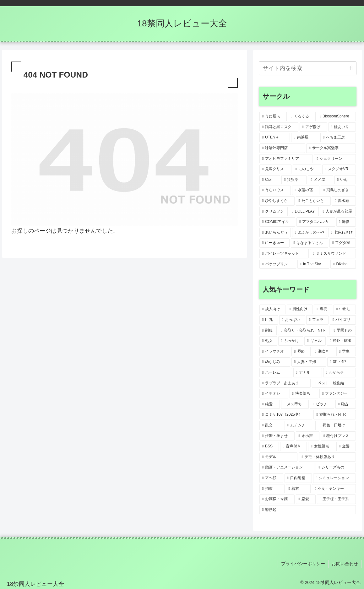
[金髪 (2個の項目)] (346, 446)
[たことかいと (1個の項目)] (313, 201)
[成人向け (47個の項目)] (272, 309)
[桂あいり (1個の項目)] (342, 127)
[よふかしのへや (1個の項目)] (310, 233)
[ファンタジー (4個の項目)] (338, 394)
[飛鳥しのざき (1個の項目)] (338, 190)
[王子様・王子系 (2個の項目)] (336, 499)
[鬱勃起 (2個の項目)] (308, 510)
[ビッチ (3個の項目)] (322, 404)
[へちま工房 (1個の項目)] (338, 138)
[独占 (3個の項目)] (346, 404)
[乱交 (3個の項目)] (271, 425)
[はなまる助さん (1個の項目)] (310, 243)
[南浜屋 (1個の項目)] (305, 138)
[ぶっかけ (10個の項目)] (291, 341)
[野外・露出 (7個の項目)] (341, 341)
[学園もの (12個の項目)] (343, 331)
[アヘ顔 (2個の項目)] (271, 478)
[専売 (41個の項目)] (323, 309)
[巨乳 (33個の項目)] (269, 320)
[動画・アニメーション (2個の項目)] (287, 467)
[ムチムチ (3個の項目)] (300, 425)
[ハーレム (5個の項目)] (276, 373)
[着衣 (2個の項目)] (298, 489)
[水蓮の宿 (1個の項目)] (306, 190)
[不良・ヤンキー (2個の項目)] (334, 489)
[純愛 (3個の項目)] (270, 404)
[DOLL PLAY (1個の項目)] (304, 212)
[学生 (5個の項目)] (346, 352)
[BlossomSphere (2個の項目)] (336, 116)
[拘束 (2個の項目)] (272, 489)
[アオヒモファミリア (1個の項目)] (286, 159)
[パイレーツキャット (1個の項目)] (284, 254)
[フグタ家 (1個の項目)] (343, 243)
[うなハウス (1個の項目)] (275, 190)
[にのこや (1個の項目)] (307, 169)
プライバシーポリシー (303, 564)
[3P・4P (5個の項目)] (342, 362)
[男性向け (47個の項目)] (300, 309)
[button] (351, 68)
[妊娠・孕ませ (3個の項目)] (277, 436)
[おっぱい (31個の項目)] (292, 320)
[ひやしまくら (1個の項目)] (277, 201)
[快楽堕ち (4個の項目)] (304, 394)
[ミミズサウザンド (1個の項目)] (333, 254)
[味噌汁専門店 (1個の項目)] (282, 148)
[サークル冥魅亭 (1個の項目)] (331, 148)
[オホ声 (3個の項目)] (308, 436)
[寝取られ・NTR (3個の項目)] (334, 415)
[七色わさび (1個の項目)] (342, 233)
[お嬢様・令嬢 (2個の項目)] (277, 499)
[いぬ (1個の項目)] (345, 180)
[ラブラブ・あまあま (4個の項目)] (285, 383)
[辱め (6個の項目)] (301, 352)
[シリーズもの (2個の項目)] (336, 467)
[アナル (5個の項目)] (308, 373)
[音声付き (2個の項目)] (294, 446)
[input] (308, 68)
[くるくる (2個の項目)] (302, 116)
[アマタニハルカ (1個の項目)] (316, 222)
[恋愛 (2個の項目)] (306, 499)
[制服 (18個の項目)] (268, 331)
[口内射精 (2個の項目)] (298, 478)
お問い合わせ (345, 564)
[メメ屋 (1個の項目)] (320, 180)
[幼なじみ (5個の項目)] (275, 362)
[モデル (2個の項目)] (278, 457)
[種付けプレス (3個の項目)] (338, 436)
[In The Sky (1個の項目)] (313, 264)
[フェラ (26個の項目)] (317, 320)
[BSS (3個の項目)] (269, 446)
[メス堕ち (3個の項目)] (295, 404)
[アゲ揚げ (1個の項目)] (313, 127)
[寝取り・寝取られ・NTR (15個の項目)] (304, 331)
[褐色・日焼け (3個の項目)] (336, 425)
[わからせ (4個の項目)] (340, 373)
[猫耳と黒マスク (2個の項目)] (279, 127)
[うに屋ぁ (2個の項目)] (273, 116)
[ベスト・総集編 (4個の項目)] (334, 383)
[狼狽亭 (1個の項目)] (294, 180)
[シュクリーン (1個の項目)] (335, 159)
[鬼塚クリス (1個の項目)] (275, 169)
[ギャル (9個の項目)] (315, 341)
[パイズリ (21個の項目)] (343, 320)
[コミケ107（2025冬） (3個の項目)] (286, 415)
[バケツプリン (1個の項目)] (278, 264)
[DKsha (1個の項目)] (343, 264)
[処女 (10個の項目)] (268, 341)
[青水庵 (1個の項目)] (344, 201)
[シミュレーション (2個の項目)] (334, 478)
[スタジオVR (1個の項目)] (339, 169)
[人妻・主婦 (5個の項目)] (309, 362)
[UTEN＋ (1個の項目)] (275, 138)
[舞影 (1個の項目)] (346, 222)
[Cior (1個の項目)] (270, 180)
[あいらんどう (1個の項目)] (275, 233)
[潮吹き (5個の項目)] (323, 352)
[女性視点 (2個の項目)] (322, 446)
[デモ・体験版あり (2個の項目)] (327, 457)
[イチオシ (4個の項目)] (274, 394)
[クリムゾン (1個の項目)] (274, 212)
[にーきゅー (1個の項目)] (274, 243)
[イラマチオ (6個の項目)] (275, 352)
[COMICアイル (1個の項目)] (277, 222)
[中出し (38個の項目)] (345, 309)
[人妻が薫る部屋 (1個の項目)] (338, 212)
